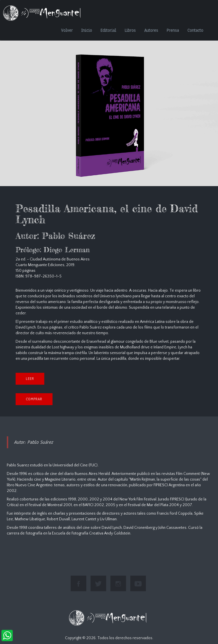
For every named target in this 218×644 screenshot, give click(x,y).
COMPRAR (34, 399)
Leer (30, 379)
